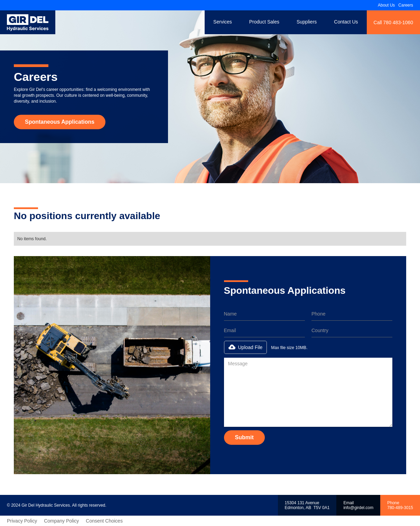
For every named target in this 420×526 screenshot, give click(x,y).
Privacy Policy (22, 521)
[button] (246, 347)
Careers (406, 5)
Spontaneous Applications (60, 122)
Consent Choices (104, 521)
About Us (386, 5)
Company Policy (61, 521)
